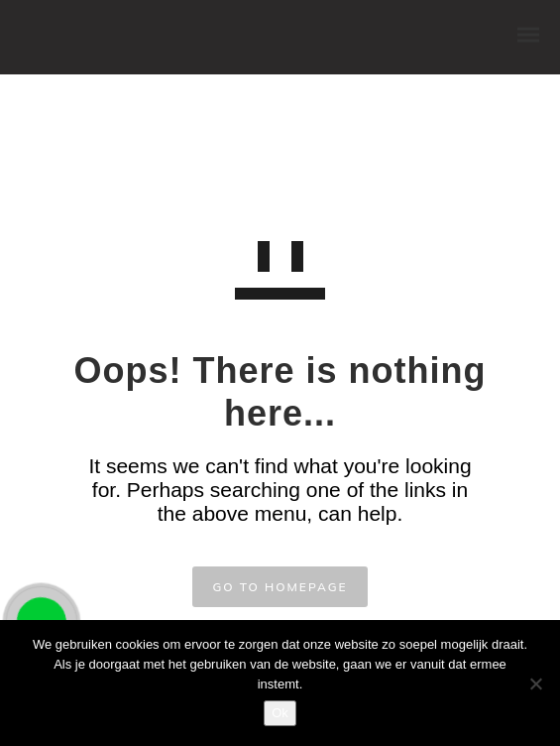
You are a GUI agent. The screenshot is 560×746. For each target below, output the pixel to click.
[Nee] (535, 684)
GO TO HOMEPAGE (280, 587)
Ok (280, 713)
